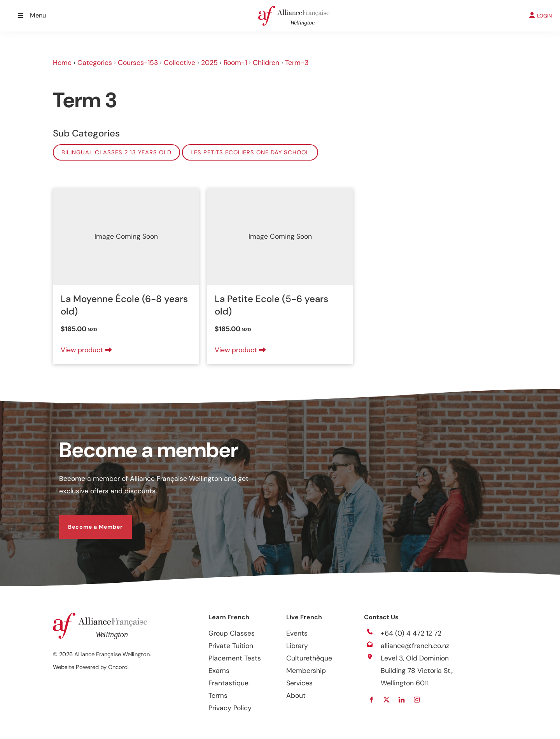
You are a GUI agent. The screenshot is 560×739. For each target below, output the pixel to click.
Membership (306, 671)
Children (266, 63)
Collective (179, 63)
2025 (209, 63)
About (296, 695)
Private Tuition (231, 646)
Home (62, 63)
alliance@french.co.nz (415, 646)
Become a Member (87, 521)
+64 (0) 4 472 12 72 (411, 633)
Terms (218, 695)
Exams (219, 671)
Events (297, 633)
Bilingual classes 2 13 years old (116, 152)
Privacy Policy (230, 708)
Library (297, 646)
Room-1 (235, 63)
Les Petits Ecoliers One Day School (250, 152)
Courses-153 (138, 63)
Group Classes (232, 633)
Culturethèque (309, 658)
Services (299, 683)
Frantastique (228, 683)
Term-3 (297, 63)
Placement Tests (235, 658)
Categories (95, 63)
